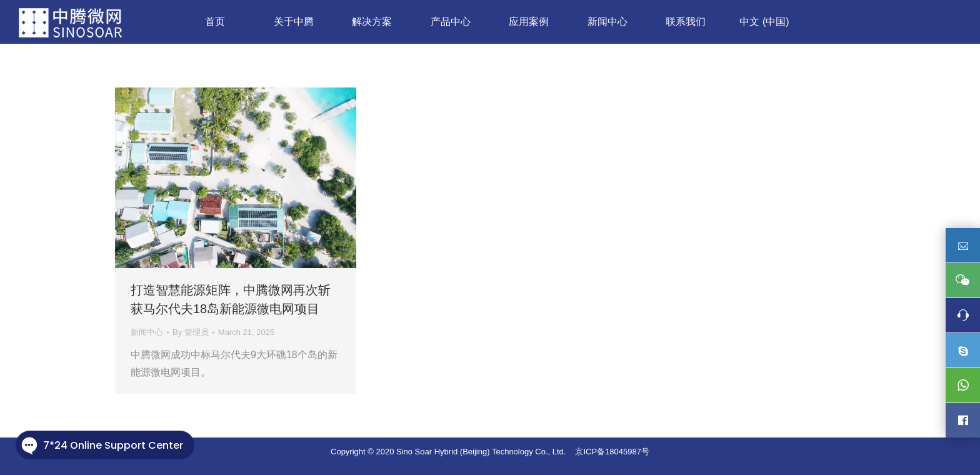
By (191, 332)
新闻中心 (147, 332)
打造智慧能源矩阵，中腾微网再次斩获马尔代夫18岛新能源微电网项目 (231, 299)
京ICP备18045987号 (612, 452)
